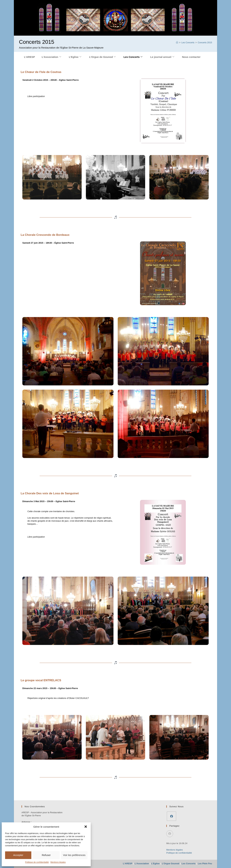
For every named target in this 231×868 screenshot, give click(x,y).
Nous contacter (191, 57)
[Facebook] (171, 816)
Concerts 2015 (205, 42)
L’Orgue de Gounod (102, 57)
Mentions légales (58, 862)
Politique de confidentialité (37, 862)
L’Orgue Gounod (171, 864)
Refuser (46, 855)
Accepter (18, 855)
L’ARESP (29, 57)
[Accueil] (177, 42)
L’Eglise (75, 57)
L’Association (51, 57)
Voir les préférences (74, 855)
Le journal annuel (162, 57)
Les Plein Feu (205, 864)
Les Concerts (133, 57)
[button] (86, 827)
